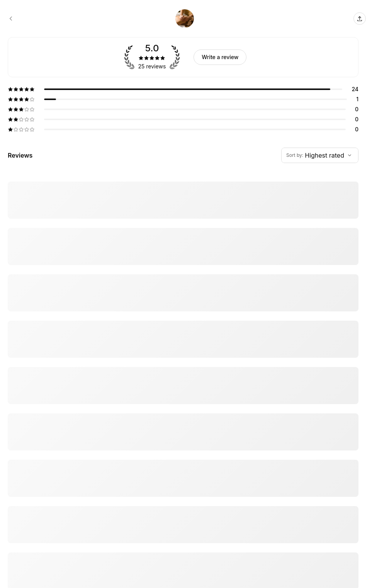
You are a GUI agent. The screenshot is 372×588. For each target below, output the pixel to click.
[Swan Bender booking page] (11, 19)
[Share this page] (360, 19)
